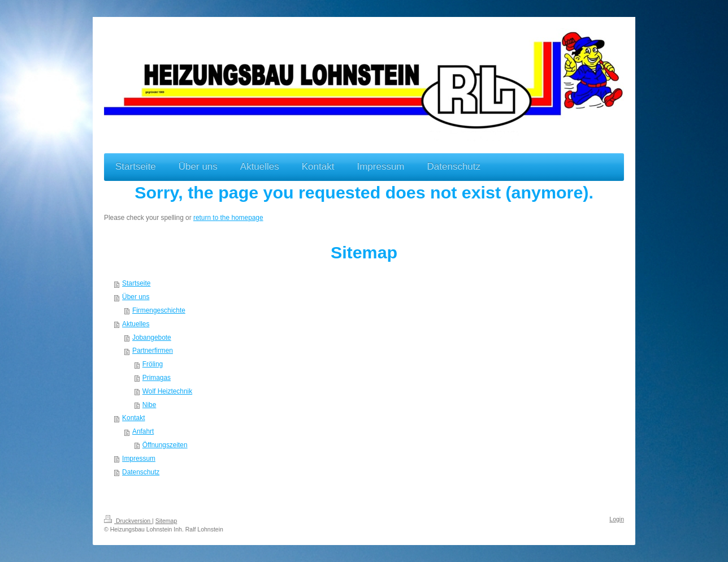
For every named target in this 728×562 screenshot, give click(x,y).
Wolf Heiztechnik (167, 391)
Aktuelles (136, 324)
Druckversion (128, 521)
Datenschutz (141, 472)
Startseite (136, 283)
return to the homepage (228, 218)
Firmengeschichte (159, 310)
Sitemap (166, 521)
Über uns (136, 297)
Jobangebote (152, 338)
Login (617, 519)
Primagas (157, 378)
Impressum (139, 459)
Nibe (149, 405)
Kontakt (133, 418)
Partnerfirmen (153, 351)
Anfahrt (143, 431)
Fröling (153, 364)
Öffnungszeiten (165, 445)
